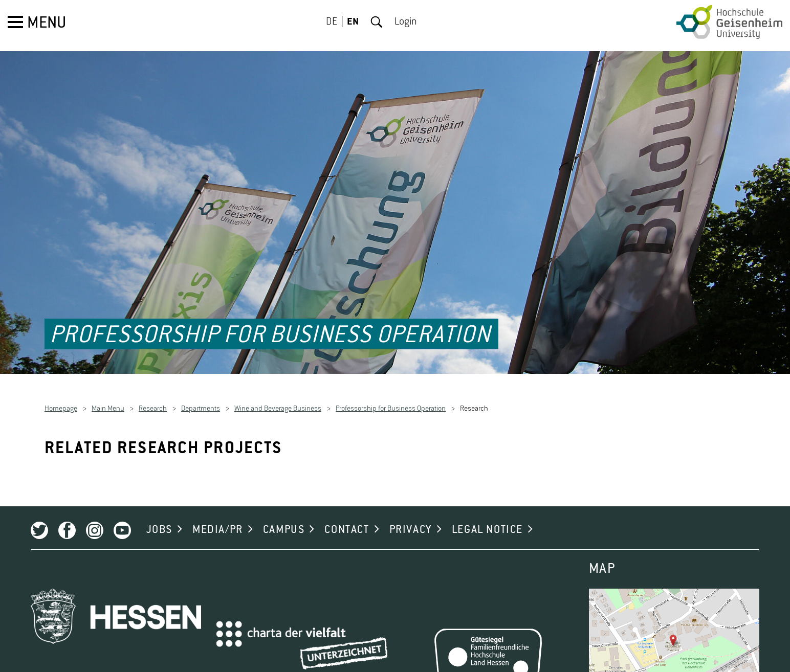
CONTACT (347, 521)
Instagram (95, 521)
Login (406, 22)
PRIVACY (411, 521)
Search (377, 22)
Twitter (39, 521)
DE (332, 22)
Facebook (67, 521)
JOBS (159, 521)
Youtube (122, 521)
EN (353, 22)
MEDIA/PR (218, 521)
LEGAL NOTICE (487, 521)
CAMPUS (284, 521)
